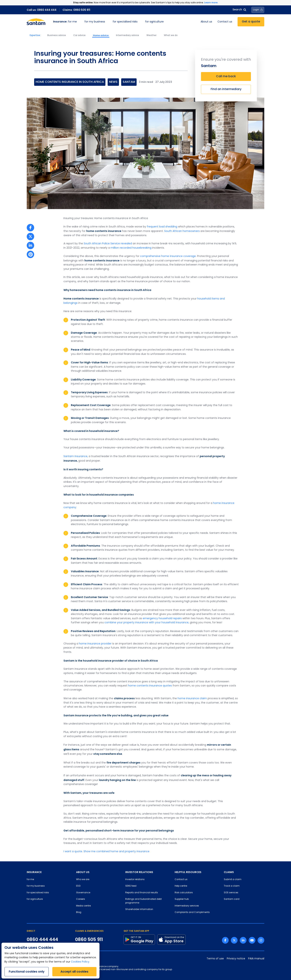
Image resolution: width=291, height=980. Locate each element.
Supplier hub (182, 899)
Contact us (225, 22)
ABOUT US (83, 872)
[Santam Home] (36, 22)
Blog (79, 912)
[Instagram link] (261, 940)
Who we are (83, 880)
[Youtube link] (252, 940)
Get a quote (251, 22)
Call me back (226, 76)
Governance (83, 893)
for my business (95, 22)
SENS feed (131, 886)
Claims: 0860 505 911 (76, 10)
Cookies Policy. (80, 962)
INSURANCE (34, 872)
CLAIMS (229, 872)
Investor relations (135, 880)
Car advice (79, 35)
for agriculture (154, 22)
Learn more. (211, 3)
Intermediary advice (127, 35)
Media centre (83, 906)
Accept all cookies (74, 972)
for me (65, 22)
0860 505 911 (89, 940)
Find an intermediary (226, 89)
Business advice (57, 35)
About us (206, 22)
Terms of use (215, 959)
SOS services (231, 893)
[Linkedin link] (243, 940)
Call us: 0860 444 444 (42, 10)
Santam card (232, 899)
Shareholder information (139, 909)
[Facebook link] (225, 940)
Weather (151, 35)
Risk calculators (184, 893)
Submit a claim (233, 880)
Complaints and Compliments (192, 912)
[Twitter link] (234, 940)
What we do (171, 35)
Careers (81, 899)
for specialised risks (125, 22)
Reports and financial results (142, 893)
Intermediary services (187, 906)
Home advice (101, 35)
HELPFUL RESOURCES (188, 872)
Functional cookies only (27, 972)
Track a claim (232, 886)
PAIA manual (256, 959)
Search (239, 10)
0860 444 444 (42, 940)
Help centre (181, 886)
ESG (78, 886)
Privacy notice (236, 959)
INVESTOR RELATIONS (139, 872)
